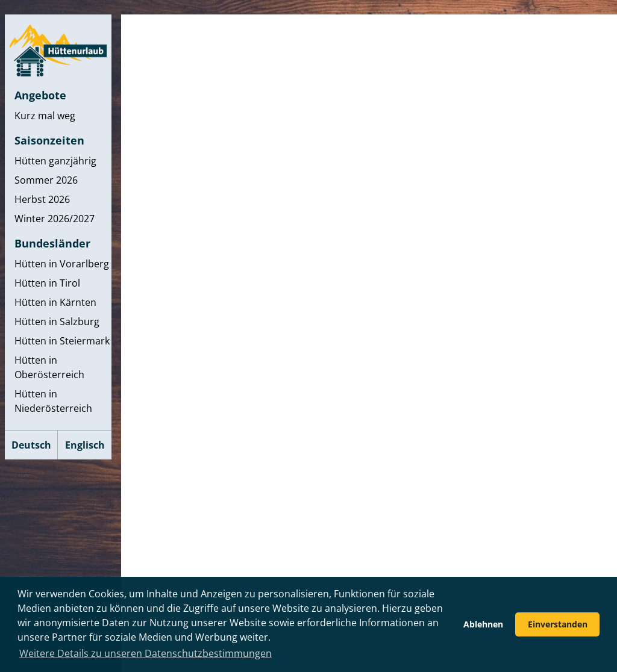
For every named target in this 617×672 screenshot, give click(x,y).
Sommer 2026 (46, 180)
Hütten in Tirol (47, 283)
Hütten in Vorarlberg (62, 264)
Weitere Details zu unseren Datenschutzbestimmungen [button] (146, 653)
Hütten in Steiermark (62, 341)
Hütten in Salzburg (57, 322)
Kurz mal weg (45, 116)
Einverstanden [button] (558, 624)
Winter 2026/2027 (55, 219)
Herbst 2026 (42, 199)
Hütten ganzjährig (55, 161)
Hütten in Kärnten (55, 302)
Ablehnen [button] (483, 624)
